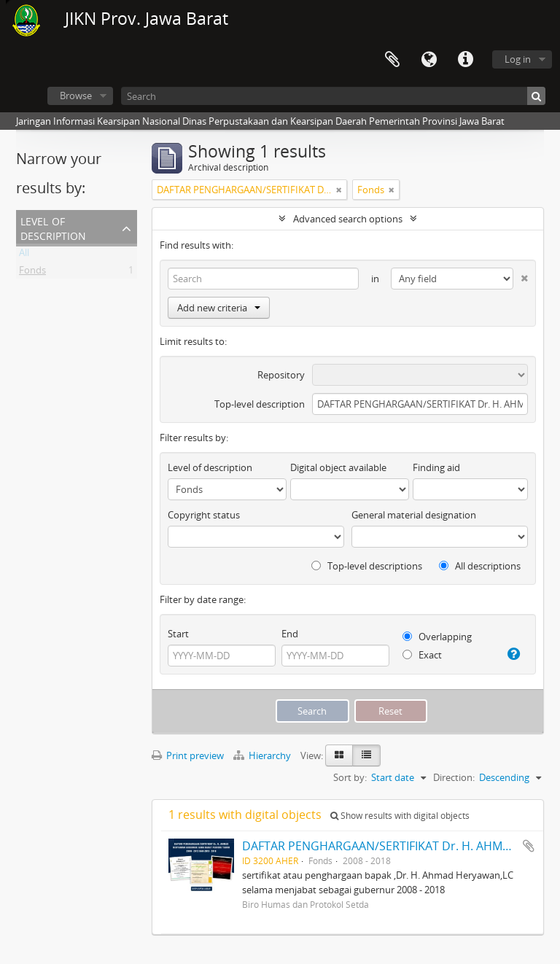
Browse (76, 96)
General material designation (414, 515)
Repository (281, 375)
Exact (422, 655)
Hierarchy (263, 755)
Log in (518, 59)
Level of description (53, 227)
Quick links (465, 60)
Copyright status (204, 515)
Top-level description (260, 404)
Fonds (32, 273)
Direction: (454, 777)
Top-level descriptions (367, 566)
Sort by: (350, 777)
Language (429, 60)
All (24, 255)
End (290, 634)
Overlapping (437, 637)
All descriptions (480, 566)
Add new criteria (219, 308)
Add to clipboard (529, 846)
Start (178, 634)
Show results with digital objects (400, 816)
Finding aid (436, 467)
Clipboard (392, 60)
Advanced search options (348, 219)
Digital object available (338, 467)
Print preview (188, 755)
